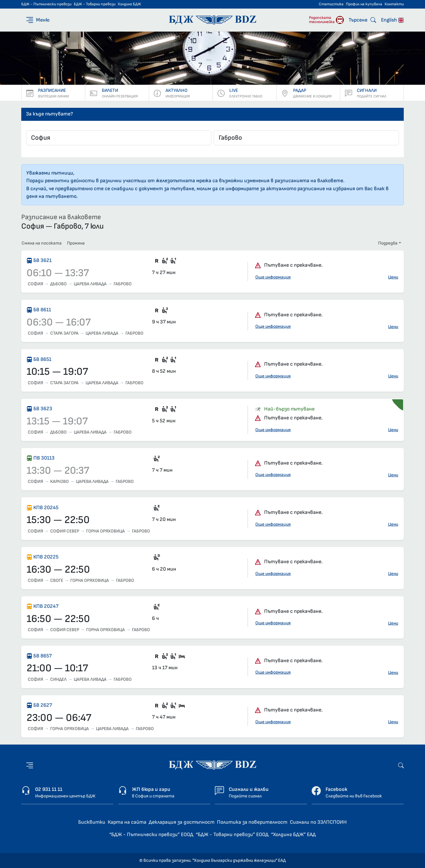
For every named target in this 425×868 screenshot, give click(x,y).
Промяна (76, 243)
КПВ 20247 (46, 606)
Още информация (273, 277)
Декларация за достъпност (182, 822)
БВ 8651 (42, 359)
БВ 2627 (43, 705)
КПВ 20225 (46, 557)
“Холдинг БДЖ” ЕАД (293, 834)
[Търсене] (362, 20)
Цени (393, 277)
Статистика (331, 4)
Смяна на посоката (42, 243)
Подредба (388, 243)
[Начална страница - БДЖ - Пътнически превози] (212, 765)
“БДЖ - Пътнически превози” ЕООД (151, 834)
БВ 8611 (42, 310)
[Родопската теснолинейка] (326, 20)
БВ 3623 (43, 409)
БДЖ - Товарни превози (95, 4)
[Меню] (37, 20)
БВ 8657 (42, 656)
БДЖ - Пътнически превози (46, 4)
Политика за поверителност (252, 822)
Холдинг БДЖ (129, 4)
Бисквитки (92, 822)
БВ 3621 (42, 260)
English (392, 20)
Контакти (394, 4)
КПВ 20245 (46, 508)
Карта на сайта (127, 822)
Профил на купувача (364, 4)
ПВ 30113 (44, 458)
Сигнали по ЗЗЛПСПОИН (318, 822)
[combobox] (119, 138)
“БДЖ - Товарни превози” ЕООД (232, 834)
